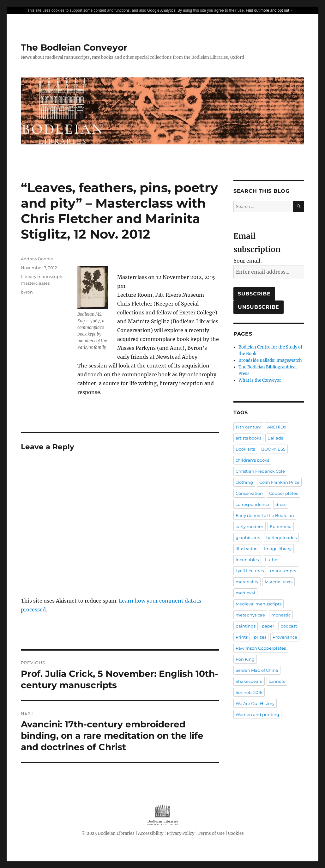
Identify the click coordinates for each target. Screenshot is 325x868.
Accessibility (151, 833)
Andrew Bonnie (37, 259)
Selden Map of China (257, 670)
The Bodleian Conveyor (74, 47)
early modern (250, 526)
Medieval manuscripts (259, 604)
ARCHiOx (277, 427)
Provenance (285, 637)
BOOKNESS (273, 449)
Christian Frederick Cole (260, 471)
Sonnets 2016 (249, 692)
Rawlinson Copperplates (261, 648)
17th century (248, 427)
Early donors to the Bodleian (265, 515)
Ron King (245, 659)
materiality (247, 582)
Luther (272, 560)
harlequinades (281, 537)
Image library (278, 549)
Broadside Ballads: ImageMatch (270, 360)
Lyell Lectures (250, 571)
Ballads (275, 438)
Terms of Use (211, 833)
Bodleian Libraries (116, 833)
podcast (289, 626)
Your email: (248, 261)
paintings (246, 626)
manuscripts (283, 571)
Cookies (236, 833)
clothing (244, 482)
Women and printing (257, 714)
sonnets (277, 681)
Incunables (247, 560)
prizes (260, 637)
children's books (252, 460)
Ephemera (281, 526)
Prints (242, 637)
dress (281, 504)
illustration (247, 549)
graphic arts (248, 537)
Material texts (279, 582)
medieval (245, 593)
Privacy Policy (181, 833)
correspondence (252, 504)
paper (268, 626)
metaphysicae (250, 615)
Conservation (249, 493)
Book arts (245, 449)
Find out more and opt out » (269, 10)
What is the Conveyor (260, 380)
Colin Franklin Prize (279, 482)
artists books (248, 438)
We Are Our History (255, 703)
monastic (281, 615)
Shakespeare (249, 681)
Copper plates (283, 493)
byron (27, 292)
